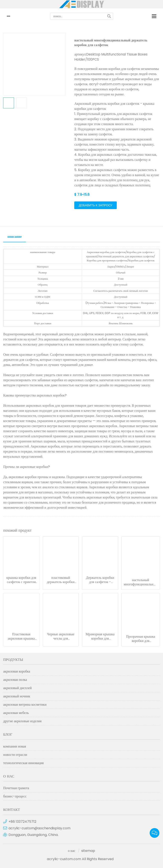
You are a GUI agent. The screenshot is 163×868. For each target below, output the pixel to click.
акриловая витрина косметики (25, 704)
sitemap (88, 851)
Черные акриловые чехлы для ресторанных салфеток (61, 636)
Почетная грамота (16, 788)
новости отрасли (15, 755)
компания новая (15, 746)
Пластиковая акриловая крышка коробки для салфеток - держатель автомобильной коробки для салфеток (21, 636)
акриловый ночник (17, 696)
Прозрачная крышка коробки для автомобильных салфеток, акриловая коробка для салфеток (141, 639)
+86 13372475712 (22, 822)
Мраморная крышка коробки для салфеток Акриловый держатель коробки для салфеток (100, 636)
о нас (72, 851)
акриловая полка (15, 680)
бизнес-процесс (15, 796)
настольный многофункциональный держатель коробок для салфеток (141, 582)
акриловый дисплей (17, 688)
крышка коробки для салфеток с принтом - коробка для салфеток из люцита (21, 580)
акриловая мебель (16, 713)
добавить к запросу (96, 205)
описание (15, 237)
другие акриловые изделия (22, 721)
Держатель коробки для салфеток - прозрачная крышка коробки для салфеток (100, 580)
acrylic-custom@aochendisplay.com (39, 828)
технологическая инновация (23, 763)
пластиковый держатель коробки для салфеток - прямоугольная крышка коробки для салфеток (61, 580)
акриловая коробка (17, 671)
